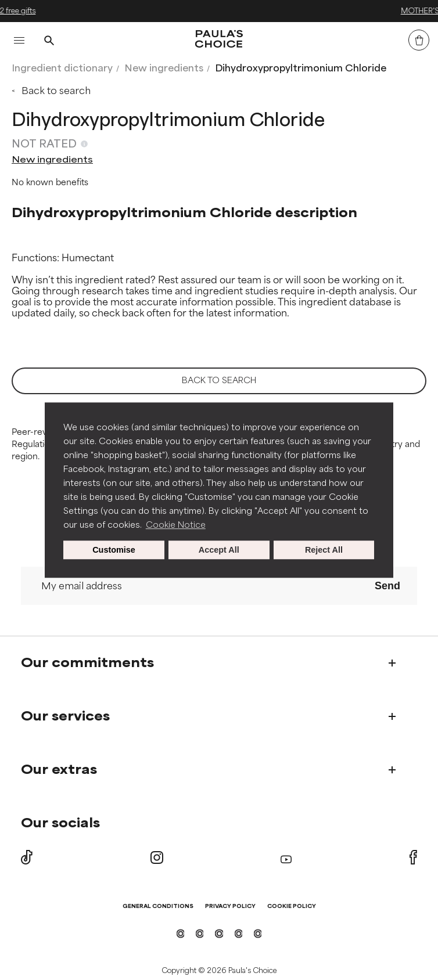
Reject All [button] (324, 550)
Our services (65, 716)
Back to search (56, 91)
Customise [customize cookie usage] (114, 550)
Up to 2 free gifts (219, 11)
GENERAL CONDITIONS (158, 907)
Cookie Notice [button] (176, 525)
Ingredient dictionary (62, 68)
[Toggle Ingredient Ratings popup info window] (84, 144)
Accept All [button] (219, 550)
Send (387, 586)
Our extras (59, 770)
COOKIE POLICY (292, 907)
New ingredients (164, 68)
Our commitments (87, 663)
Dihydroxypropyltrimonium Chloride (301, 68)
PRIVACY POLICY (230, 907)
